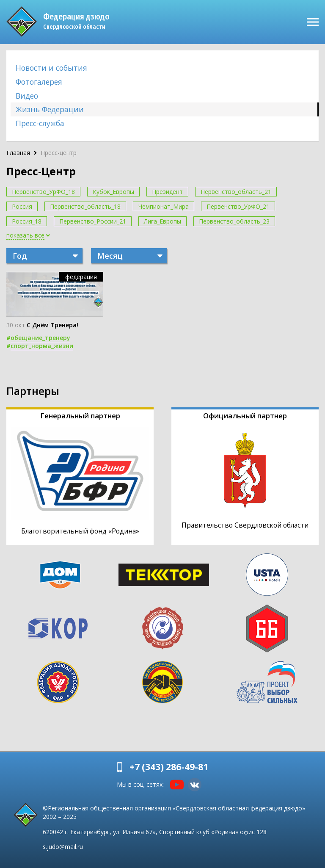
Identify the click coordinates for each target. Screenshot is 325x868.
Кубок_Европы (113, 192)
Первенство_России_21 (93, 221)
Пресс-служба (40, 123)
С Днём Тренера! (52, 325)
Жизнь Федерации (50, 109)
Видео (27, 96)
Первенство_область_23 (234, 221)
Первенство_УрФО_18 (43, 192)
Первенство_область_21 (236, 192)
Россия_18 (27, 221)
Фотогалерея (39, 82)
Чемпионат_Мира (164, 206)
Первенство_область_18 (85, 206)
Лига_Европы (162, 221)
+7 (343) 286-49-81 (169, 767)
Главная (18, 153)
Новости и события (51, 68)
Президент (167, 192)
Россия (22, 206)
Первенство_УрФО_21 (238, 206)
